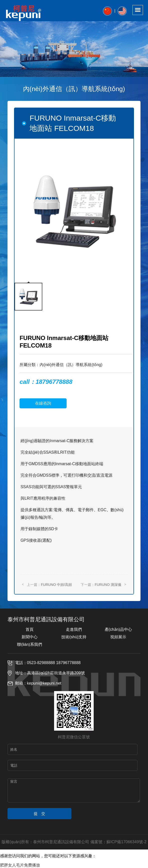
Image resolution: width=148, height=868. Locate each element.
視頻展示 (118, 637)
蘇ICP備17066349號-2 (126, 842)
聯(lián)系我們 (30, 644)
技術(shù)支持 (74, 637)
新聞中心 (30, 637)
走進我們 (74, 629)
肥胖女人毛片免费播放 (20, 865)
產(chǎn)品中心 (118, 629)
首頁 (30, 629)
